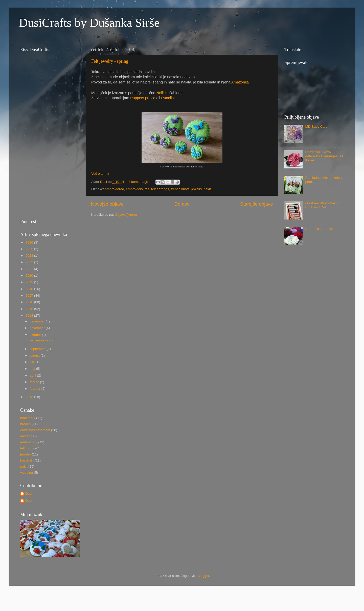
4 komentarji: (139, 182)
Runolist (168, 98)
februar (36, 389)
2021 (30, 269)
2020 (30, 276)
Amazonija (240, 82)
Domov (182, 204)
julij (32, 362)
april (33, 375)
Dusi (29, 494)
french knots (180, 189)
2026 (30, 242)
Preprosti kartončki (319, 229)
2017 (30, 296)
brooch (25, 424)
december (38, 321)
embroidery (134, 189)
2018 (30, 289)
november (38, 328)
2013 (30, 397)
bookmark (28, 418)
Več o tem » (100, 174)
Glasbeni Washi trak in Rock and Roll (322, 205)
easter (25, 436)
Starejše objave (257, 204)
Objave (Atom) (126, 215)
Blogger (203, 576)
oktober (36, 335)
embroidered (115, 189)
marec (35, 382)
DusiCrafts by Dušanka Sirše (89, 23)
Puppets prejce (143, 98)
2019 (30, 282)
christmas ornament (35, 430)
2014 (30, 315)
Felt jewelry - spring (110, 61)
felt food (26, 448)
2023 (30, 256)
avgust (35, 355)
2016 (30, 302)
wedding (27, 473)
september (38, 349)
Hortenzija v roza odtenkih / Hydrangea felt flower (324, 156)
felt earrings (160, 189)
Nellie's (162, 93)
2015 (30, 309)
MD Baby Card (316, 127)
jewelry (197, 189)
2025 (30, 249)
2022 (30, 262)
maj (33, 369)
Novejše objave (107, 204)
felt (147, 189)
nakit (207, 189)
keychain (27, 460)
